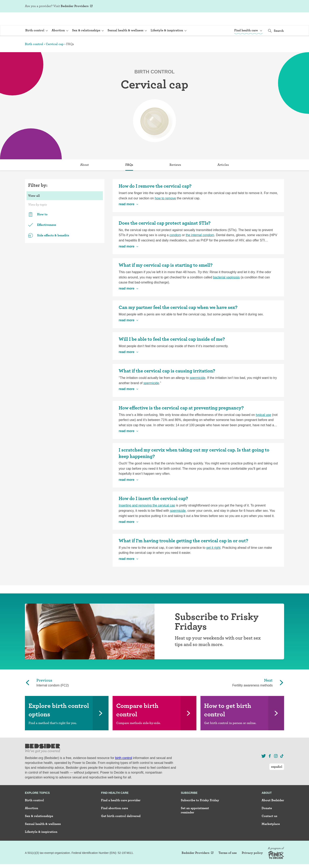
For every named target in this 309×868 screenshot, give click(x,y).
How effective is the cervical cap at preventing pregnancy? (181, 419)
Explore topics (37, 805)
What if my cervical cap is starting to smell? (166, 277)
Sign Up (246, 6)
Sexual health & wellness (43, 836)
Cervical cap (55, 56)
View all (34, 207)
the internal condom (200, 247)
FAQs (129, 176)
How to (38, 226)
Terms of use (228, 865)
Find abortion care (115, 820)
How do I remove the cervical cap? (155, 198)
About (85, 176)
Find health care (115, 805)
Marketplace (271, 836)
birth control (124, 770)
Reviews (175, 176)
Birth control (34, 56)
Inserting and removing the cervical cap (147, 517)
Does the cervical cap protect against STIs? (165, 235)
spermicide (198, 390)
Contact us (269, 828)
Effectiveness (42, 237)
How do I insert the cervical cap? (153, 510)
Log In (259, 6)
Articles (223, 176)
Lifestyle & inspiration (41, 843)
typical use (263, 427)
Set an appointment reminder (195, 822)
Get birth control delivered (121, 828)
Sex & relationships (39, 828)
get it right (213, 559)
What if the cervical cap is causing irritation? (167, 382)
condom (175, 247)
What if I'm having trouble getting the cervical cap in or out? (183, 552)
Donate (267, 820)
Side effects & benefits (49, 247)
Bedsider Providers (75, 6)
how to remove (165, 210)
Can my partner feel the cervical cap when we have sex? (178, 319)
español (277, 6)
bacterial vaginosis (226, 289)
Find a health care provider (121, 812)
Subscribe (189, 805)
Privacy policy (252, 865)
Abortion (31, 820)
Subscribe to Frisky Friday (200, 812)
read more (126, 216)
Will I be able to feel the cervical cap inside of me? (172, 351)
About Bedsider (273, 812)
